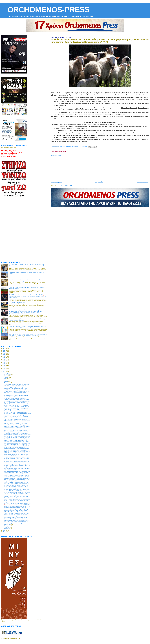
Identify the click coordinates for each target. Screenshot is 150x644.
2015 (4, 358)
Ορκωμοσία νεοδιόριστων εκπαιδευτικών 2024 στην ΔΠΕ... (17, 457)
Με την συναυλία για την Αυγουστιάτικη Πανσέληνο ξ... (16, 485)
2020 (4, 365)
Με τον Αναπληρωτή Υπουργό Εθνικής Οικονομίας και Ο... (17, 492)
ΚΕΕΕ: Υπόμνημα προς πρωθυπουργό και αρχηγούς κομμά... (18, 509)
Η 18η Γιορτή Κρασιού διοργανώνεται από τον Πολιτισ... (16, 388)
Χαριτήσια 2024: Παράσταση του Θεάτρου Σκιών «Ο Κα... (17, 475)
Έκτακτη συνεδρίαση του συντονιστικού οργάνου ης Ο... (16, 463)
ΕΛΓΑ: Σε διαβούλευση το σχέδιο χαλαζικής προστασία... (16, 512)
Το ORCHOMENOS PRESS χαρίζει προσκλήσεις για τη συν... (18, 414)
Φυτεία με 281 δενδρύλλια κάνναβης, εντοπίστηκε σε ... (16, 402)
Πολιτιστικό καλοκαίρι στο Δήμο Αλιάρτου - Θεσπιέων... (16, 440)
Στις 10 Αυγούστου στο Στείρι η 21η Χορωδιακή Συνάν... (16, 390)
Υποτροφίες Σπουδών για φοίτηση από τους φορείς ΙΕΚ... (17, 384)
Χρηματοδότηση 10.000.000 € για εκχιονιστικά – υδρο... (16, 456)
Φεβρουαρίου (8, 374)
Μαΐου (6, 379)
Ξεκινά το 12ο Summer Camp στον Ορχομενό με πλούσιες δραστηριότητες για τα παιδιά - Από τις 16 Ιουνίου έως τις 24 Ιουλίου (28, 327)
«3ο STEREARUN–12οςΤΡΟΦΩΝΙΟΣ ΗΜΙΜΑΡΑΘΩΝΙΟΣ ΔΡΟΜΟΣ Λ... (20, 394)
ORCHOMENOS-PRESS (48, 10)
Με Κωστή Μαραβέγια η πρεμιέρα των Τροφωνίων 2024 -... (17, 480)
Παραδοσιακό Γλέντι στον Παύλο (17, 302)
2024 (4, 371)
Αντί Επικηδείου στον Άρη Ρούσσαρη (12, 409)
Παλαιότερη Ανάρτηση (143, 182)
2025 (4, 530)
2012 (4, 353)
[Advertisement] (98, 168)
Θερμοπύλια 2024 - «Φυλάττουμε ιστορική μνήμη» (15, 519)
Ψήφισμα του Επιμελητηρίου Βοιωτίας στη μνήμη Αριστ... (17, 411)
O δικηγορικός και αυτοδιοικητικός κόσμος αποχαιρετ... (16, 397)
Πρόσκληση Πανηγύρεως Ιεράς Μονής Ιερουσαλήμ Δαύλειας (17, 435)
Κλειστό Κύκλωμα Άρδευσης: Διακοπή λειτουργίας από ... (17, 408)
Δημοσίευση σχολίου (56, 155)
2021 (4, 367)
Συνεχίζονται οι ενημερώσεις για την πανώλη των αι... (16, 412)
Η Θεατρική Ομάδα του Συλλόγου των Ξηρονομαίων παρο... (17, 421)
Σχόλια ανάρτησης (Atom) (66, 185)
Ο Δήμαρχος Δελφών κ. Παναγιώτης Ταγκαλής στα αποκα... (17, 523)
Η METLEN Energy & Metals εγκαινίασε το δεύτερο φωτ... (17, 436)
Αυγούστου (7, 383)
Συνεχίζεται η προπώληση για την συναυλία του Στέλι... (16, 517)
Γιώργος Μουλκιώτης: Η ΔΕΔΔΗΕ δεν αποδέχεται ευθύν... (17, 484)
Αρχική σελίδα (99, 182)
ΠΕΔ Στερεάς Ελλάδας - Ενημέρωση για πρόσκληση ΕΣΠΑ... (17, 503)
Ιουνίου (6, 380)
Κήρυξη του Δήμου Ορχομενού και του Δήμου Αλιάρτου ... (17, 419)
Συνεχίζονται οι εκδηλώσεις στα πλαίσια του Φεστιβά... (16, 502)
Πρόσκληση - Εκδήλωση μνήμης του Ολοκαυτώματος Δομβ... (17, 466)
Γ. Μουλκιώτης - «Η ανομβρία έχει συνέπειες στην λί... (16, 494)
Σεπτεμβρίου (7, 524)
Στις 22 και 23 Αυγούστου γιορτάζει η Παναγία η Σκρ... (16, 433)
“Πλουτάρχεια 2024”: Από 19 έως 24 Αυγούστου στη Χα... (17, 432)
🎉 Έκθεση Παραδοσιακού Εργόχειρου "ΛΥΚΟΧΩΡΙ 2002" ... (17, 505)
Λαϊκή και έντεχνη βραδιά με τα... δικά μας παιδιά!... (15, 387)
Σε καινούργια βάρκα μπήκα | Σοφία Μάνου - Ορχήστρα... (17, 477)
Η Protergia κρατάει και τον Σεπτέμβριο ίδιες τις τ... (15, 508)
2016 (4, 359)
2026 (4, 532)
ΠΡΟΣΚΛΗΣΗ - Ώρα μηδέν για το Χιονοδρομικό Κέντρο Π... (17, 468)
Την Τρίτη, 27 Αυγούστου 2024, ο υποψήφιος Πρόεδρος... (17, 481)
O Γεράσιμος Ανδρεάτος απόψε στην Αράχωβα (14, 418)
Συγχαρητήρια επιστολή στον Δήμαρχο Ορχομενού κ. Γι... (17, 447)
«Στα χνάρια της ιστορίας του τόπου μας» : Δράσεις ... (16, 439)
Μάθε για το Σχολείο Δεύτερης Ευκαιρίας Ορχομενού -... (16, 430)
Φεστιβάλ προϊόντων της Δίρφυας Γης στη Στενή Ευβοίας (17, 454)
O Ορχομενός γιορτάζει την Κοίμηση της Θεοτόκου (15, 393)
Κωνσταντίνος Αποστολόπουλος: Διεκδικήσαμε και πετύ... (17, 422)
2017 (4, 361)
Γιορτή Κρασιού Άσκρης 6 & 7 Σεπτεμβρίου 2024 (15, 467)
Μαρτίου (6, 376)
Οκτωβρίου (7, 526)
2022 (4, 368)
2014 (4, 356)
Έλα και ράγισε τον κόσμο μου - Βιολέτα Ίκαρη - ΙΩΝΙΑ (16, 425)
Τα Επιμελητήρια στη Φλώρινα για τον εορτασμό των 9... (16, 495)
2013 (4, 355)
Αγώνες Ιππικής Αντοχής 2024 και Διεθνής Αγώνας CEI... (17, 487)
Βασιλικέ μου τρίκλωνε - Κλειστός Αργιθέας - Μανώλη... (16, 472)
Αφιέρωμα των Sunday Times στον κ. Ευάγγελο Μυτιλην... (17, 407)
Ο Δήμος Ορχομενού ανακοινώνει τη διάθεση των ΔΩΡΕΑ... (17, 506)
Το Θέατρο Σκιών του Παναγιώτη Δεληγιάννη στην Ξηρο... (17, 395)
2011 (4, 352)
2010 (4, 350)
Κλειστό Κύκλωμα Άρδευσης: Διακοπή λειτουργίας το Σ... (16, 450)
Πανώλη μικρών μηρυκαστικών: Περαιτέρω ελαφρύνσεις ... (17, 464)
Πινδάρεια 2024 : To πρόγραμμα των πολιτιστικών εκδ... (16, 405)
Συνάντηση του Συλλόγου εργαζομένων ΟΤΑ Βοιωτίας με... (17, 489)
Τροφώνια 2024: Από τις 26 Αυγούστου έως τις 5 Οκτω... (17, 423)
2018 (4, 362)
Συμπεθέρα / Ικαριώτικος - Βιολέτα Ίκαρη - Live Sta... (16, 428)
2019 (4, 364)
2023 (4, 370)
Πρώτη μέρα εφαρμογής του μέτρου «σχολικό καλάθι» (16, 501)
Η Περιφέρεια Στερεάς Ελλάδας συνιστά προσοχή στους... (17, 499)
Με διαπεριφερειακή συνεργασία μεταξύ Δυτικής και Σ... (16, 520)
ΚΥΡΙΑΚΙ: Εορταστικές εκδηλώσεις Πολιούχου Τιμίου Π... (16, 453)
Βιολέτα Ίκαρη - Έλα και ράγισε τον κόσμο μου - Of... (16, 398)
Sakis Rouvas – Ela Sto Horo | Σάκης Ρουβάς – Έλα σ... (16, 386)
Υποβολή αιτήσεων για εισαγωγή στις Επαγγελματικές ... (16, 415)
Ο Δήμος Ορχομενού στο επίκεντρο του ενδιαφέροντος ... (17, 498)
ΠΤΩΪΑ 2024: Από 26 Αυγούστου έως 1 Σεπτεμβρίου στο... (17, 443)
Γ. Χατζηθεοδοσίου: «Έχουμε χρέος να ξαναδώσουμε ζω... (17, 437)
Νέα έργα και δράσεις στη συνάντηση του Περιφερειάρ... (16, 515)
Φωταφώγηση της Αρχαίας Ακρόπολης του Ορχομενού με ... (17, 459)
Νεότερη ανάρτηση (57, 182)
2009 (4, 349)
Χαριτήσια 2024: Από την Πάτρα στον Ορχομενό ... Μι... (16, 460)
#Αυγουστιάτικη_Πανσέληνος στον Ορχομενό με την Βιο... (17, 400)
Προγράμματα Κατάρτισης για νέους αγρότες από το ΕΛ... (17, 449)
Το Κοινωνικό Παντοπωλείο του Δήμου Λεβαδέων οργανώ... (17, 452)
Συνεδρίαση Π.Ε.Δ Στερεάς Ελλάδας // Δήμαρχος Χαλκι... (17, 491)
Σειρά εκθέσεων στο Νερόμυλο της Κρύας (13, 488)
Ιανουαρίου (7, 373)
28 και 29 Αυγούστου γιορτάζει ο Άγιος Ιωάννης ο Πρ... (16, 474)
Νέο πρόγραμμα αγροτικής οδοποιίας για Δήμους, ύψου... (17, 401)
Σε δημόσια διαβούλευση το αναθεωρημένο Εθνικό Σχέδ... (17, 461)
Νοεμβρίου (7, 527)
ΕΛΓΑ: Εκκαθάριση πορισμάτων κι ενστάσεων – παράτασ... (17, 404)
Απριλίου (6, 377)
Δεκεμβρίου (7, 529)
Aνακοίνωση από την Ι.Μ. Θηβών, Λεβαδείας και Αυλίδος (17, 496)
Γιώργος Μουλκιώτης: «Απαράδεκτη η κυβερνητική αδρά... (17, 522)
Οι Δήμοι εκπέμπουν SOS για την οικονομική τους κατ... (16, 510)
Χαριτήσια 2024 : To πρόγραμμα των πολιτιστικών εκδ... (16, 417)
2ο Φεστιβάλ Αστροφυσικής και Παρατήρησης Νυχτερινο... (17, 442)
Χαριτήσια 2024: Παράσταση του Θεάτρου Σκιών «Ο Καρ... (17, 516)
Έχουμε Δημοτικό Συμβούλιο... (11, 470)
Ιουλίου (6, 381)
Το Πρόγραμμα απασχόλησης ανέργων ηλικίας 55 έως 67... (17, 446)
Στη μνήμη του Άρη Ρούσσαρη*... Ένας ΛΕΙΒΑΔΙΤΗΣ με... (17, 391)
